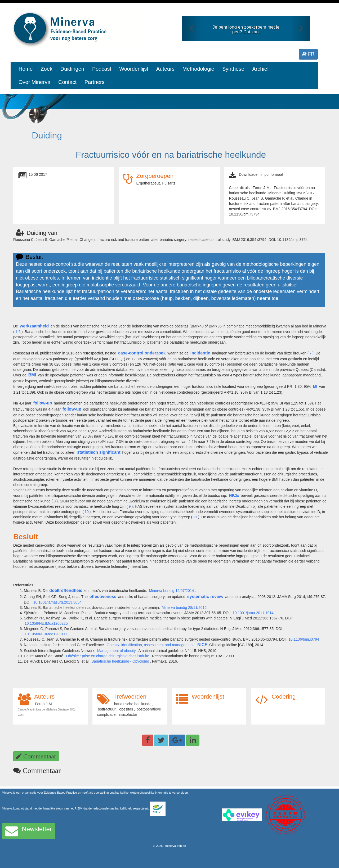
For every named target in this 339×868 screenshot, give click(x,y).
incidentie (200, 353)
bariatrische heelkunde (133, 704)
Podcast (102, 69)
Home (26, 69)
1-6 (18, 332)
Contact (67, 82)
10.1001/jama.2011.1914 (253, 613)
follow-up (43, 403)
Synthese (233, 69)
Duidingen (72, 69)
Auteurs (165, 69)
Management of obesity (117, 651)
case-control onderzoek (142, 353)
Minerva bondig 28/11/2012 (184, 608)
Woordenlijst (134, 69)
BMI (32, 375)
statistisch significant (99, 452)
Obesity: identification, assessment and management (150, 645)
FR (308, 54)
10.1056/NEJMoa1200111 (46, 634)
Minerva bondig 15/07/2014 (172, 591)
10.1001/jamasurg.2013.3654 (57, 602)
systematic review (205, 597)
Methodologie (198, 69)
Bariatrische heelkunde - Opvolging (120, 661)
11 (195, 517)
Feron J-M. (44, 704)
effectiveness (103, 597)
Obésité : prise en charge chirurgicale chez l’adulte (108, 656)
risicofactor (128, 714)
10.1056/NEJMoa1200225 (46, 623)
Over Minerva (34, 82)
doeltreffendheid (66, 590)
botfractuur (107, 709)
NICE (234, 495)
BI (315, 386)
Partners (95, 82)
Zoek (46, 69)
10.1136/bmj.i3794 (304, 639)
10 (87, 512)
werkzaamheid (34, 326)
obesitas (126, 709)
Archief (260, 69)
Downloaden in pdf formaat (261, 174)
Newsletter (29, 831)
